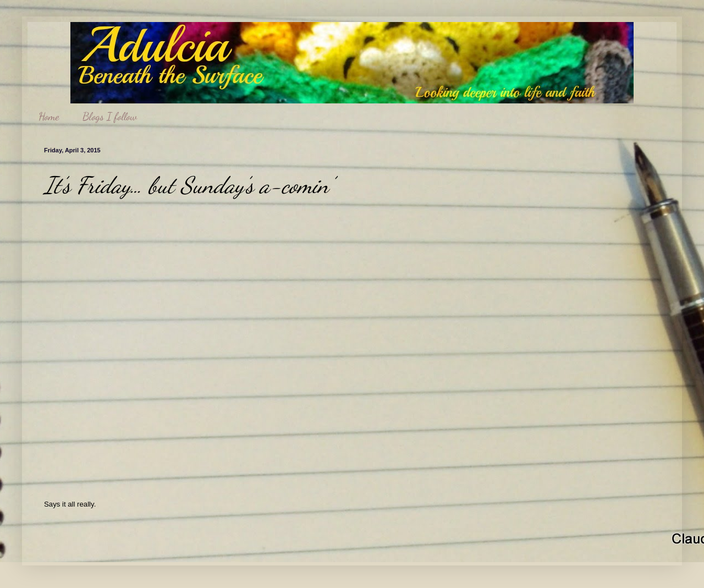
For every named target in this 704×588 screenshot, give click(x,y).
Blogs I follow (110, 117)
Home (49, 117)
